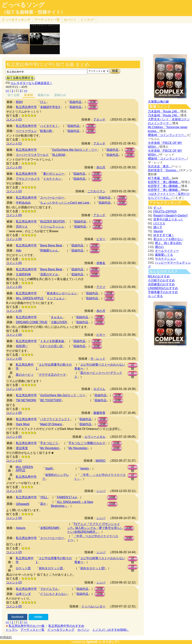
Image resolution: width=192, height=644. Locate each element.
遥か (43, 504)
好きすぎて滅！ (164, 235)
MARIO (100, 461)
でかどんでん (49, 589)
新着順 (29, 95)
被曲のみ (44, 95)
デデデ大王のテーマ (52, 375)
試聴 (93, 102)
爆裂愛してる (164, 255)
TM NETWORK (26, 400)
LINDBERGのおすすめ (163, 288)
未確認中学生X (50, 107)
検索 (115, 71)
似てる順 (13, 95)
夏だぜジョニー (54, 174)
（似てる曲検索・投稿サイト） (33, 12)
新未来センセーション (62, 293)
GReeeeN (23, 504)
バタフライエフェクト (55, 419)
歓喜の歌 (46, 131)
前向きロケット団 (51, 568)
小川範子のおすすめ (161, 280)
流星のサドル (49, 274)
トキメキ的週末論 (52, 341)
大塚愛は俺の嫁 (158, 102)
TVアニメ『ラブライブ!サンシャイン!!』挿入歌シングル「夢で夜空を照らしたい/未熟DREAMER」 (95, 528)
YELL (44, 497)
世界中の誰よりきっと (168, 219)
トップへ (12, 630)
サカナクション (165, 259)
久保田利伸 (23, 274)
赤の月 (101, 167)
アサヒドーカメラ (28, 179)
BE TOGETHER (51, 400)
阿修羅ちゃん (49, 250)
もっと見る (155, 296)
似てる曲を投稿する (20, 78)
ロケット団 (23, 568)
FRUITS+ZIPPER (165, 212)
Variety (85, 468)
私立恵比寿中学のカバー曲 (27, 626)
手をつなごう (49, 443)
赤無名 (101, 263)
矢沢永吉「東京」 (160, 166)
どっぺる (16, 20)
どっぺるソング (23, 5)
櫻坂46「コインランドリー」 (168, 135)
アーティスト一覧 (32, 630)
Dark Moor (23, 424)
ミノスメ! (87, 20)
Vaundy (158, 231)
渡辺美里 (22, 448)
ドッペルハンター (93, 606)
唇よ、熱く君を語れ (168, 243)
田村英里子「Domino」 (164, 170)
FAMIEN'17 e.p (67, 497)
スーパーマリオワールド (32, 155)
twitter (38, 617)
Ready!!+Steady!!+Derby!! (171, 216)
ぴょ (43, 102)
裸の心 (160, 247)
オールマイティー (167, 251)
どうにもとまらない (54, 594)
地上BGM (58, 155)
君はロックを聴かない (168, 239)
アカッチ (99, 119)
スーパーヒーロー (52, 198)
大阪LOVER (59, 322)
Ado (18, 250)
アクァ (101, 287)
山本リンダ (23, 594)
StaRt (49, 468)
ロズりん (99, 389)
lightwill (92, 642)
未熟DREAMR (50, 528)
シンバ (101, 491)
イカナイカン (52, 179)
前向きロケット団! (93, 568)
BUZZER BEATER (52, 221)
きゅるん (57, 317)
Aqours (21, 528)
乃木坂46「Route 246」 (164, 111)
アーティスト (47, 20)
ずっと (158, 208)
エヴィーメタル (95, 437)
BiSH (19, 102)
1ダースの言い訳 (51, 346)
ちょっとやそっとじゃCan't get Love (65, 203)
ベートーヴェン (26, 131)
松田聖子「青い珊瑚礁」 (164, 182)
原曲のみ (60, 95)
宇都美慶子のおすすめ (163, 292)
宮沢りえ (22, 227)
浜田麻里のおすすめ (161, 284)
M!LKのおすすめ (159, 276)
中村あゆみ (23, 203)
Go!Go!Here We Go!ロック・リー (75, 150)
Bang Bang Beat (51, 245)
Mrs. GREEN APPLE (30, 298)
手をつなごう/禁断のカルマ (87, 443)
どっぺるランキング (61, 630)
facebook (17, 617)
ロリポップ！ (111, 642)
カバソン (70, 20)
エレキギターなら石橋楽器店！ (32, 83)
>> (26, 91)
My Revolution (50, 448)
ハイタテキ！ (49, 126)
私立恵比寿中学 (26, 107)
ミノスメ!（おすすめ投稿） (111, 630)
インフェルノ (56, 298)
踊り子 (158, 227)
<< (7, 91)
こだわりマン (96, 191)
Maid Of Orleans (51, 424)
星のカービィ (25, 375)
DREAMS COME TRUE (32, 322)
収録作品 (75, 102)
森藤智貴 (99, 413)
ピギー (101, 239)
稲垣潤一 (22, 346)
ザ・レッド (98, 359)
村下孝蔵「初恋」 (160, 178)
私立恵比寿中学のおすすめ (66, 626)
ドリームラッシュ (52, 227)
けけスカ (159, 223)
